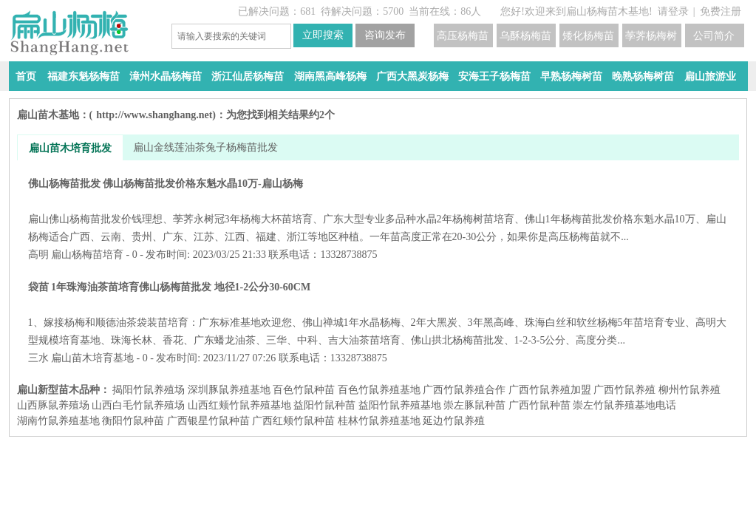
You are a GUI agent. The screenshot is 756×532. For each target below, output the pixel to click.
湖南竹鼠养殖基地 (58, 421)
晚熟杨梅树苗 (643, 76)
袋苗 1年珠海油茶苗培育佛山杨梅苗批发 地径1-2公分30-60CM (378, 314)
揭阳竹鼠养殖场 (149, 390)
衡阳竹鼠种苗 (133, 421)
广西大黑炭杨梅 (412, 76)
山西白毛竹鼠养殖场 (138, 405)
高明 (38, 255)
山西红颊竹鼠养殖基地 (239, 405)
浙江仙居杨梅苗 (248, 76)
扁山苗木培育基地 (92, 358)
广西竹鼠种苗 (539, 405)
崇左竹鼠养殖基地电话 (624, 405)
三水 (38, 358)
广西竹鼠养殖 (624, 390)
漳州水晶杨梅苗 (166, 76)
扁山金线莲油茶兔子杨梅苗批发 (205, 147)
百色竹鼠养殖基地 (379, 390)
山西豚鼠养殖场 (53, 405)
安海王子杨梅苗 (494, 76)
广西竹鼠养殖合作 (464, 390)
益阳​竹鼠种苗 (324, 405)
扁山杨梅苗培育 (87, 255)
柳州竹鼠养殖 (689, 390)
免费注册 (721, 11)
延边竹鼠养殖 (454, 421)
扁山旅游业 (710, 76)
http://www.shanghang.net (154, 115)
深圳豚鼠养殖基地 (229, 390)
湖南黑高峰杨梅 (330, 76)
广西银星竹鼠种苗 (208, 421)
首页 (26, 76)
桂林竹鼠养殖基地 (379, 421)
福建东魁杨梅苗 (84, 76)
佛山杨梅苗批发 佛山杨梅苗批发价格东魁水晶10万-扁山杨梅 (378, 210)
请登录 (673, 11)
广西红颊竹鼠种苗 (293, 421)
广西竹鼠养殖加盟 (550, 390)
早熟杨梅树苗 (571, 76)
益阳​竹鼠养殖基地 (400, 405)
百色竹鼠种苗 (304, 390)
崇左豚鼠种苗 (474, 405)
